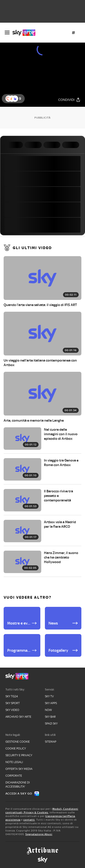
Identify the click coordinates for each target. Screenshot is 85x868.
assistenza (13, 820)
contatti (29, 820)
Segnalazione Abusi (39, 834)
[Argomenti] (73, 33)
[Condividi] (69, 100)
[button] (15, 99)
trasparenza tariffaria (60, 816)
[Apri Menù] (7, 33)
